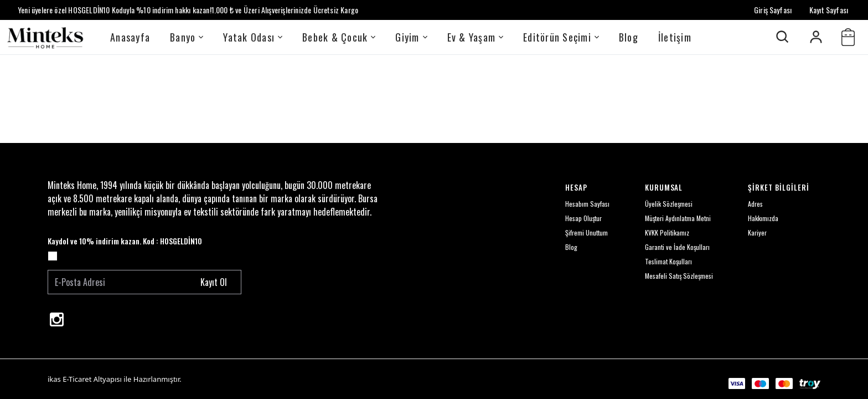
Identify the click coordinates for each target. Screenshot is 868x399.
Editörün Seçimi (561, 37)
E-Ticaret (77, 379)
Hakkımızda (763, 218)
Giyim (411, 37)
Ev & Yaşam (476, 37)
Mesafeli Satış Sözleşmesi (679, 276)
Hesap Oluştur (583, 218)
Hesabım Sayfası (587, 204)
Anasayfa (130, 37)
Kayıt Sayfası (829, 10)
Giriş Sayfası (773, 10)
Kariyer (757, 232)
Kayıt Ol (214, 282)
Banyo (187, 37)
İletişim (675, 37)
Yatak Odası (253, 37)
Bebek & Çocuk (339, 37)
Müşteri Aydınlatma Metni (678, 218)
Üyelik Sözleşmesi (669, 204)
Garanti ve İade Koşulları (677, 247)
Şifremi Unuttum (587, 232)
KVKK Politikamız (667, 232)
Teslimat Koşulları (668, 261)
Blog (629, 37)
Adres (755, 204)
